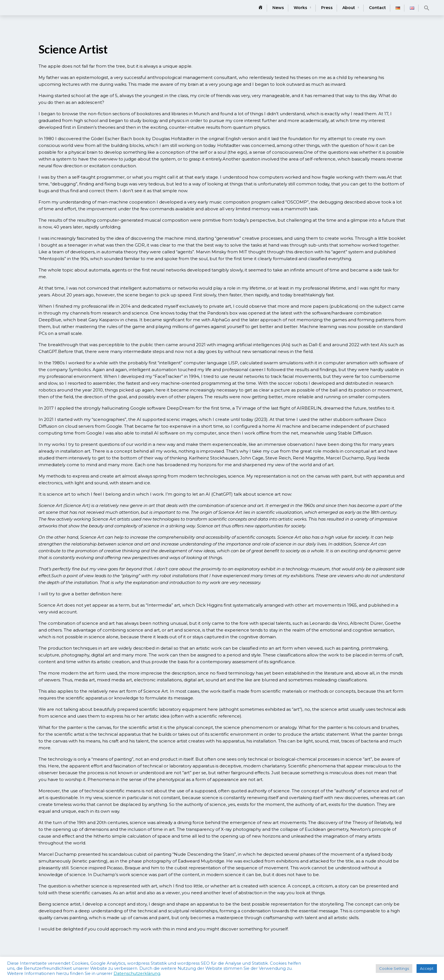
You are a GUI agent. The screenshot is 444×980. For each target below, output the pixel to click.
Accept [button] (427, 968)
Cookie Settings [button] (394, 968)
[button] (427, 8)
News (278, 8)
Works (300, 8)
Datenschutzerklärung (137, 973)
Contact (377, 8)
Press (327, 8)
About (349, 8)
